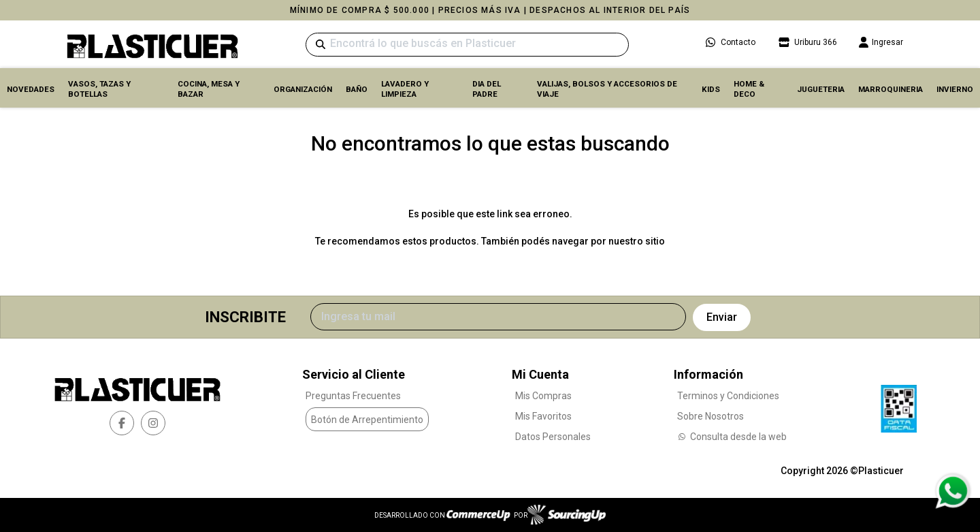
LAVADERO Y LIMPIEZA (405, 89)
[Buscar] (467, 45)
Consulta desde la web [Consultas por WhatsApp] (732, 437)
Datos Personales (553, 437)
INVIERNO (955, 89)
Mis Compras (543, 396)
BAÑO (357, 89)
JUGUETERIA (821, 89)
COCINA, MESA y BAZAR (209, 89)
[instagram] (153, 423)
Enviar (722, 317)
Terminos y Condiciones (728, 396)
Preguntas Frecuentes (353, 396)
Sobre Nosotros (710, 416)
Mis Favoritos (543, 416)
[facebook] (122, 423)
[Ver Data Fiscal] (899, 405)
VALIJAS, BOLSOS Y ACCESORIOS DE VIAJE (607, 89)
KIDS (711, 89)
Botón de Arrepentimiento (367, 420)
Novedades (31, 89)
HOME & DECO (749, 89)
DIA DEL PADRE (487, 89)
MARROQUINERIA (891, 89)
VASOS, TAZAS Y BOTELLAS (99, 89)
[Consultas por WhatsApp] (952, 491)
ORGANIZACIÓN (303, 89)
